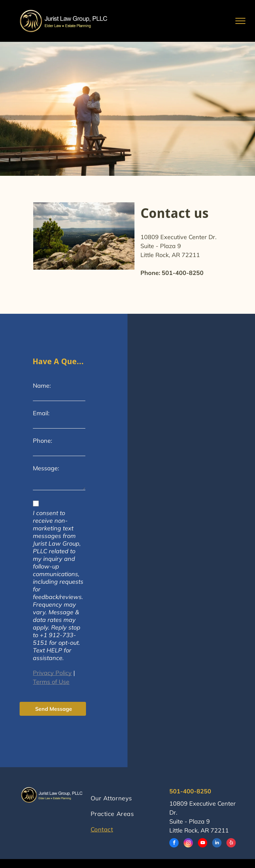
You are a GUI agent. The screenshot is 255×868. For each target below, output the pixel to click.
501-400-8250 (183, 273)
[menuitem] (126, 787)
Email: (41, 413)
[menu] (240, 21)
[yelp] (231, 844)
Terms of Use (51, 682)
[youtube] (203, 844)
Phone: (42, 441)
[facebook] (174, 844)
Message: (46, 468)
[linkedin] (217, 844)
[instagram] (188, 844)
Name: (42, 386)
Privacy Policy (52, 673)
